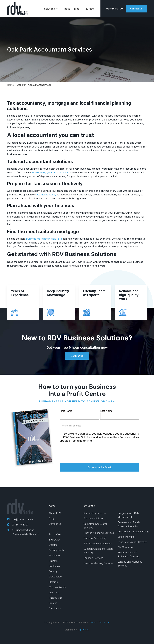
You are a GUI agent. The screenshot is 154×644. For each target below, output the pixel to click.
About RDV (55, 513)
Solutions (51, 9)
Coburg (53, 545)
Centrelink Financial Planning (133, 531)
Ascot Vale (55, 534)
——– (52, 529)
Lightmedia (83, 630)
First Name (66, 411)
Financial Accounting (95, 538)
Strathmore (55, 608)
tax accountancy (46, 195)
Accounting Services (95, 513)
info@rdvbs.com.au (20, 519)
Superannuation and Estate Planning (98, 551)
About (66, 9)
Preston (53, 603)
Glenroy (53, 571)
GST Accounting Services (98, 544)
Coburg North (56, 550)
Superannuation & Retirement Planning (128, 554)
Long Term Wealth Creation (132, 542)
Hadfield (53, 582)
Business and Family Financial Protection (129, 524)
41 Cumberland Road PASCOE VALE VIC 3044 (23, 532)
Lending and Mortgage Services (130, 564)
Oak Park (54, 592)
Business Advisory (93, 518)
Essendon (54, 556)
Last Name (106, 411)
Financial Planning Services (98, 563)
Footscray (54, 566)
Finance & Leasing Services (99, 533)
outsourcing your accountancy (50, 172)
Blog (77, 9)
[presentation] (83, 453)
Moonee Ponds (57, 587)
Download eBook (99, 467)
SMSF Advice (125, 547)
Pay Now (89, 9)
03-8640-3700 (18, 525)
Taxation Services (93, 558)
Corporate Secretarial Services (95, 526)
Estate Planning (126, 537)
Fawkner (54, 561)
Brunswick (55, 540)
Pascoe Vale (56, 598)
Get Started (77, 356)
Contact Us (136, 9)
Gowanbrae (55, 577)
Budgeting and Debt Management (129, 515)
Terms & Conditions (100, 622)
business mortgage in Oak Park (44, 239)
